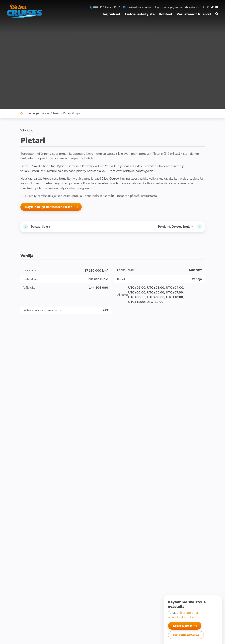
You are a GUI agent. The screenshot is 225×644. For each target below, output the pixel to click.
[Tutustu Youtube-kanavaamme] (217, 7)
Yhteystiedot (192, 7)
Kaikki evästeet (183, 626)
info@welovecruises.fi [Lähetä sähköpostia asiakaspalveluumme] (139, 7)
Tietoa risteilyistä (140, 14)
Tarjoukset (111, 14)
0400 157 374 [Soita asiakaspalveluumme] (101, 7)
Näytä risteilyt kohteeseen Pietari (49, 207)
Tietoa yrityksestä (172, 7)
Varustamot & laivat (194, 14)
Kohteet (166, 14)
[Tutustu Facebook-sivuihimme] (203, 7)
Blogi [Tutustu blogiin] (157, 7)
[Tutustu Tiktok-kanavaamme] (212, 7)
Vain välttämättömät (186, 635)
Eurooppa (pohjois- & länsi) (44, 113)
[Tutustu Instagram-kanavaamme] (208, 7)
